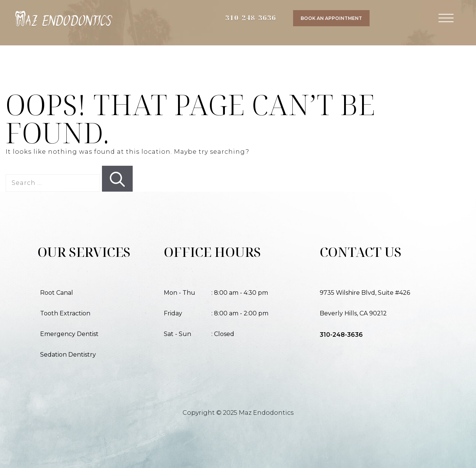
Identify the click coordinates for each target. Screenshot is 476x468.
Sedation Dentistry (68, 355)
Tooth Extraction (65, 313)
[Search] (117, 179)
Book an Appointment (331, 18)
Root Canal (57, 293)
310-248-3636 (251, 18)
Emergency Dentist (69, 334)
